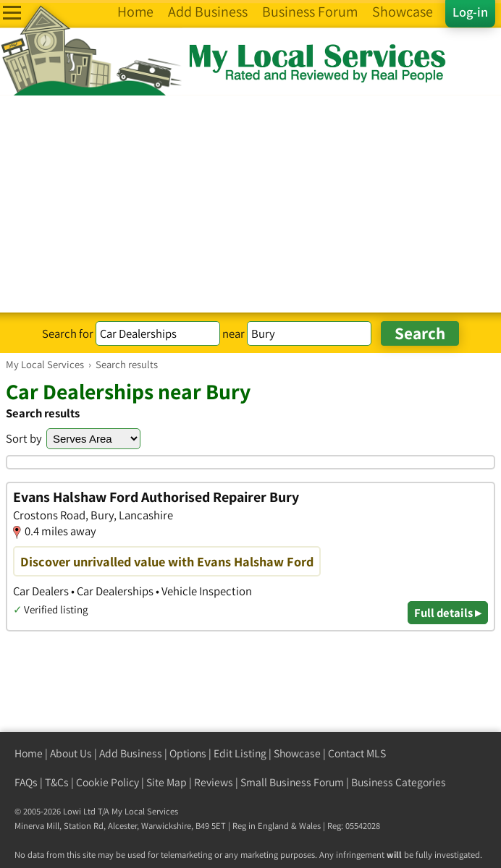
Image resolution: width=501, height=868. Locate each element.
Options (188, 753)
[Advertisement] (250, 204)
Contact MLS (357, 753)
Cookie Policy (108, 782)
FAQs (26, 782)
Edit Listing (240, 753)
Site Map (167, 782)
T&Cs (57, 782)
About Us (71, 753)
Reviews (214, 782)
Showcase (297, 753)
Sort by (24, 438)
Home (29, 753)
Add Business (131, 753)
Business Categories (399, 782)
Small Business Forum (292, 782)
